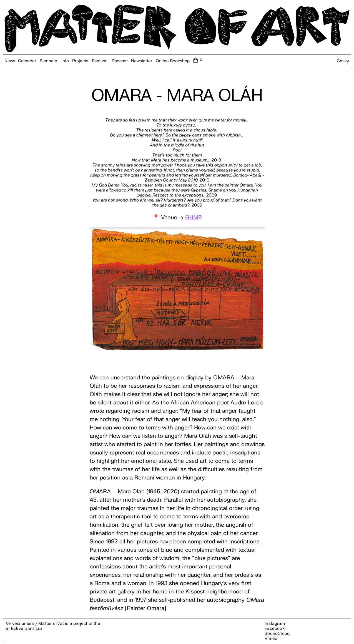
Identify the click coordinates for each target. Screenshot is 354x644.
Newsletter (142, 61)
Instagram (275, 624)
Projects (80, 61)
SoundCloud (277, 634)
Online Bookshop (173, 61)
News (10, 61)
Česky (343, 61)
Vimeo (271, 639)
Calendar (27, 61)
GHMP (194, 217)
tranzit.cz (33, 629)
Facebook (275, 629)
